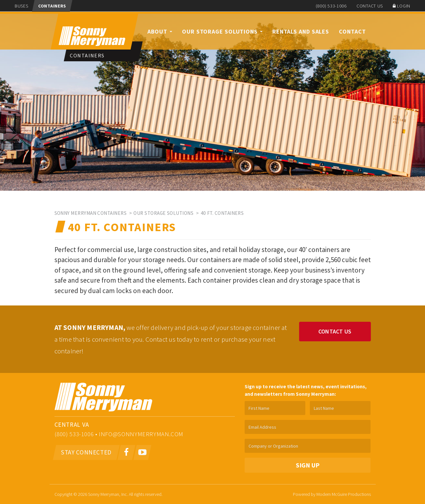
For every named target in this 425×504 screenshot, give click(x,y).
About (160, 31)
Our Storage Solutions (222, 31)
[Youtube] (142, 452)
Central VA (72, 424)
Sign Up (308, 465)
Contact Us (370, 6)
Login (402, 6)
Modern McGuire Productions (344, 494)
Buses (22, 6)
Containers (52, 6)
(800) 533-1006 (331, 6)
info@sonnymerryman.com (141, 434)
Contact (352, 31)
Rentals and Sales (301, 31)
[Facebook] (126, 452)
